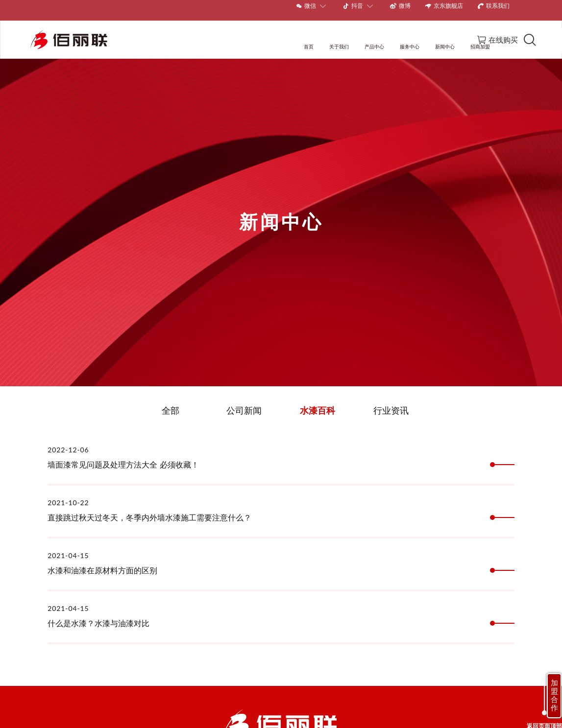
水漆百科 (318, 402)
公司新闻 (244, 402)
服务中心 (294, 32)
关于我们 (223, 32)
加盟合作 (554, 695)
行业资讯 (391, 402)
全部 (171, 402)
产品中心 (258, 32)
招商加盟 (365, 32)
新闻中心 (329, 32)
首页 (193, 32)
